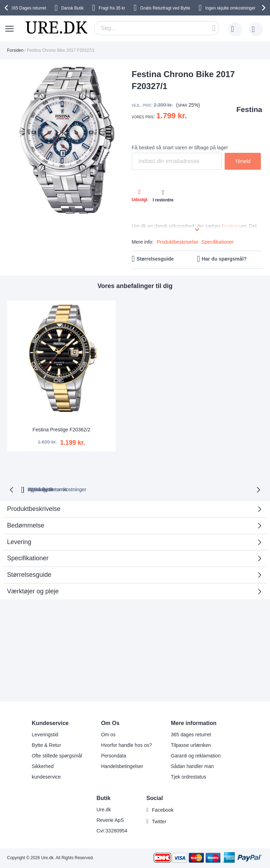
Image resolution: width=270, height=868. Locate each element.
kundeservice (46, 777)
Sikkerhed (43, 766)
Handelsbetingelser (122, 766)
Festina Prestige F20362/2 (48, 402)
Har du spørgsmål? (224, 259)
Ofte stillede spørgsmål (57, 756)
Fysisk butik (225, 463)
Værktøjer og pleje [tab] (33, 564)
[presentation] (7, 8)
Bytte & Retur (46, 745)
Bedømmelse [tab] (132, 501)
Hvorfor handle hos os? (126, 745)
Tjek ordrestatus (188, 777)
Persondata (114, 756)
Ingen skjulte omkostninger (230, 8)
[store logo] (56, 27)
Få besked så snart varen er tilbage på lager (180, 148)
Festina (249, 109)
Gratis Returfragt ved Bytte (165, 8)
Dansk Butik (72, 8)
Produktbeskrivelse (178, 242)
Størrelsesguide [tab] (29, 548)
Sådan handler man (192, 766)
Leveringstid (45, 735)
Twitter (159, 822)
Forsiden (15, 50)
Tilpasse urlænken (191, 745)
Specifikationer (218, 242)
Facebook (163, 810)
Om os (108, 735)
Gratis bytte (182, 463)
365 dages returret (191, 735)
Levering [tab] (19, 515)
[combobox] (156, 28)
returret (28, 8)
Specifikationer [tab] (28, 532)
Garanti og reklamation (196, 756)
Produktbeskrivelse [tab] (34, 482)
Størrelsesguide (155, 259)
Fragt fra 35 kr (112, 8)
